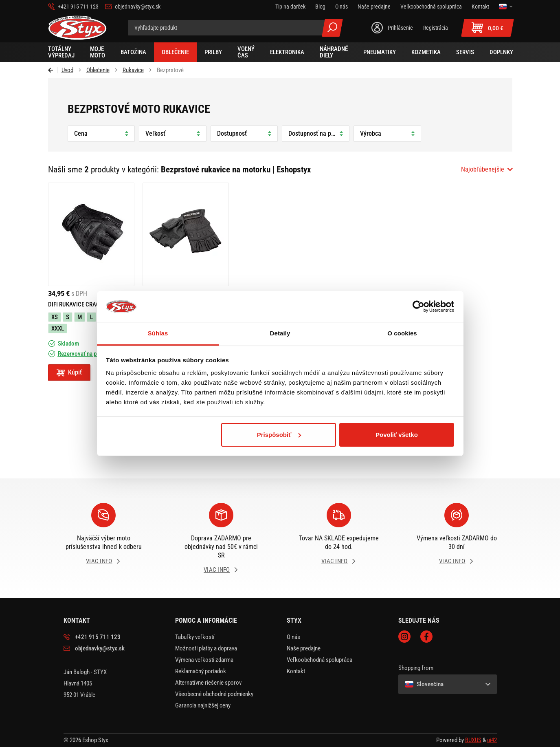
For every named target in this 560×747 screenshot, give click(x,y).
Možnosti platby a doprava (206, 648)
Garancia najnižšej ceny (203, 705)
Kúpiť (75, 372)
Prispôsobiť (279, 435)
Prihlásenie (400, 28)
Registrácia (436, 28)
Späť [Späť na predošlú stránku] (53, 70)
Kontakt (296, 671)
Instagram (404, 637)
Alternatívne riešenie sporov (208, 683)
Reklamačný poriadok (201, 671)
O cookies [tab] (402, 333)
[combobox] (487, 170)
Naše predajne (304, 648)
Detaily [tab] (280, 333)
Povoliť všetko (397, 435)
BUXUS (473, 740)
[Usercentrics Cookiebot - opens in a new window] (418, 306)
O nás (293, 637)
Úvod (67, 70)
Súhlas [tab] (158, 333)
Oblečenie (98, 70)
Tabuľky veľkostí (195, 637)
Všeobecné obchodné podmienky (214, 694)
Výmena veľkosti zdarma (204, 660)
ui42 (492, 740)
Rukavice (133, 70)
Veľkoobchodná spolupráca (320, 660)
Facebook (426, 637)
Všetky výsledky (332, 28)
